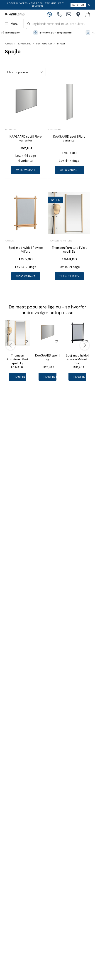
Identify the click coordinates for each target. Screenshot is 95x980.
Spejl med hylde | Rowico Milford (26, 250)
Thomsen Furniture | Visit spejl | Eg (69, 250)
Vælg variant (26, 170)
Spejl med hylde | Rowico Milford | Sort (77, 359)
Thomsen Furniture (60, 241)
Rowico (9, 241)
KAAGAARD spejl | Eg (47, 357)
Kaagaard (11, 130)
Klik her (78, 5)
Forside (9, 44)
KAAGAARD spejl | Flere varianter (26, 139)
